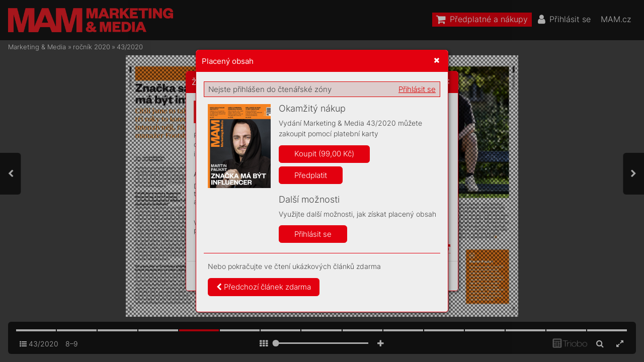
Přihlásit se (417, 89)
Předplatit (311, 175)
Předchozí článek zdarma (264, 287)
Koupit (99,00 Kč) (324, 154)
